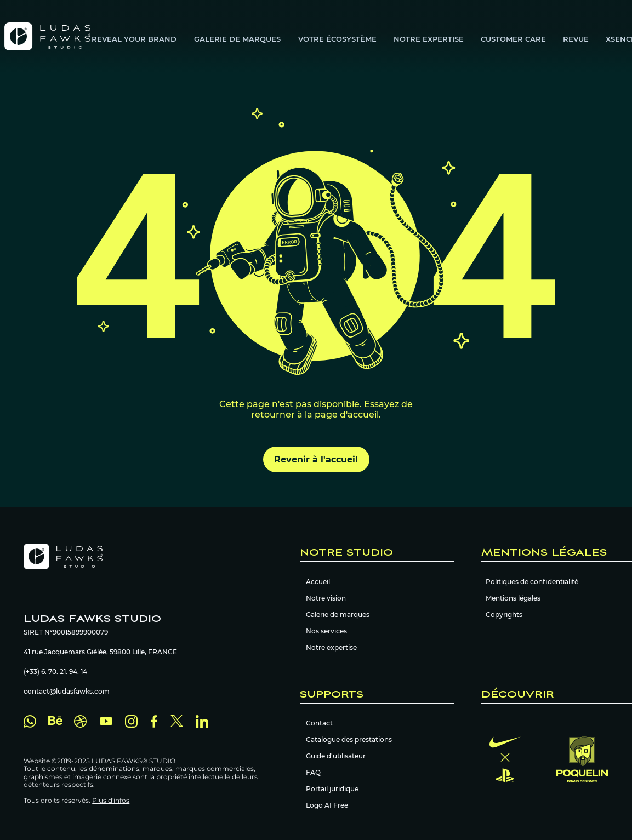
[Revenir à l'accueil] (316, 459)
